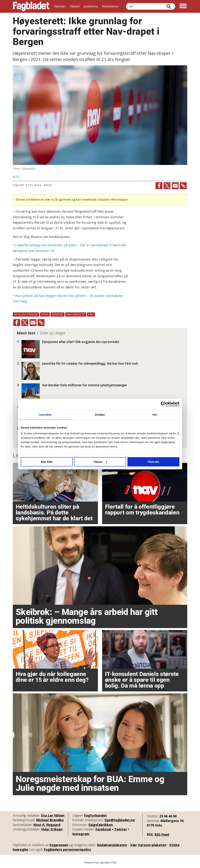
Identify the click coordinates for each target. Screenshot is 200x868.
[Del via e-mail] (175, 186)
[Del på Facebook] (159, 186)
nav (91, 314)
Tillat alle (153, 462)
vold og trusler (26, 314)
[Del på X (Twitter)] (167, 186)
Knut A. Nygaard (47, 825)
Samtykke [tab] (45, 415)
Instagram (81, 834)
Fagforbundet (95, 815)
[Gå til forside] (31, 6)
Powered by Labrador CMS (100, 862)
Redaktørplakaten (112, 845)
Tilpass (100, 462)
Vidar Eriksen (52, 829)
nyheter (58, 314)
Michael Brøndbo (50, 820)
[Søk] (169, 6)
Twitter (121, 829)
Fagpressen (59, 845)
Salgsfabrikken (101, 825)
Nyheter (60, 6)
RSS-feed (162, 835)
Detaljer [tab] (100, 415)
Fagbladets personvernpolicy (67, 849)
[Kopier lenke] (183, 186)
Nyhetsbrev (110, 6)
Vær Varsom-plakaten (148, 845)
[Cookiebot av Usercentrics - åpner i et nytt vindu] (163, 404)
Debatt (75, 6)
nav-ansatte (76, 314)
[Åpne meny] (183, 6)
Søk (126, 3)
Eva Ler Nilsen (53, 815)
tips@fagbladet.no (120, 820)
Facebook (103, 829)
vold (45, 314)
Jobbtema (91, 6)
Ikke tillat (47, 462)
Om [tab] (155, 415)
